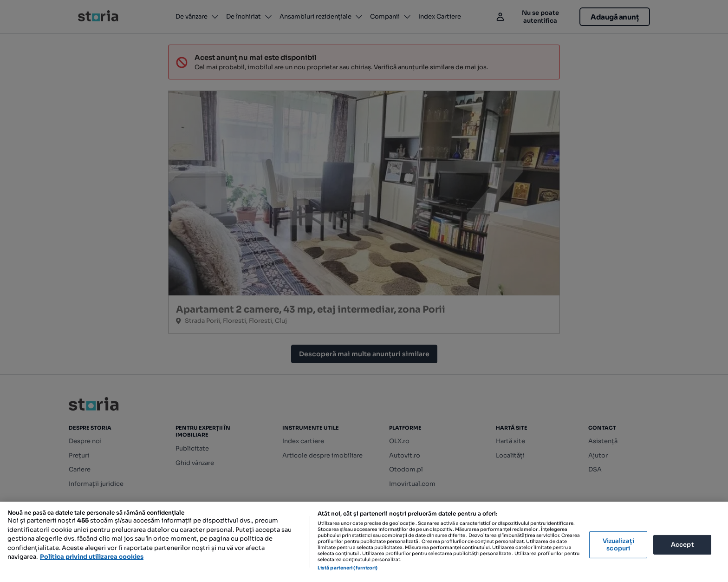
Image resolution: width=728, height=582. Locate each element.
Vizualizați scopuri (618, 545)
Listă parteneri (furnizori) (348, 568)
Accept (682, 545)
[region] (364, 542)
